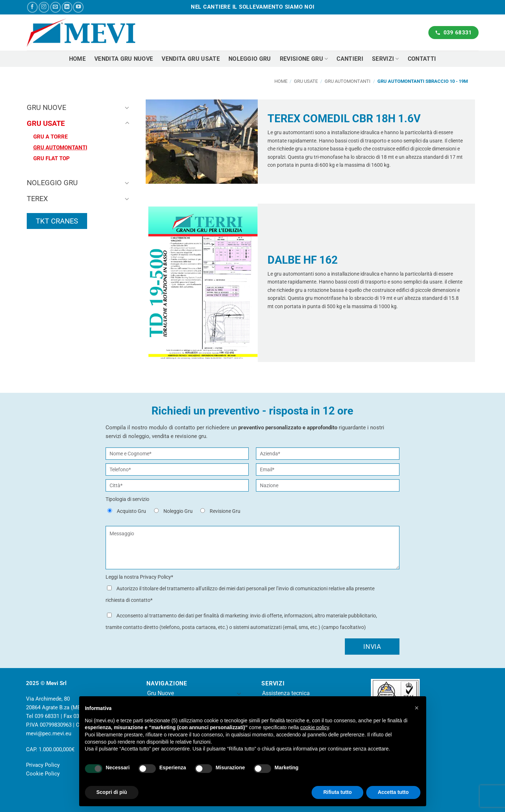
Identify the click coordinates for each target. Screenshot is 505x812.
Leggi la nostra (139, 577)
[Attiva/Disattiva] (127, 107)
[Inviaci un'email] (55, 7)
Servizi (386, 59)
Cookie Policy (43, 774)
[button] (417, 708)
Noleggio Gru (52, 183)
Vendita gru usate (191, 59)
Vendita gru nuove (124, 59)
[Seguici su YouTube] (78, 7)
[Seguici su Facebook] (32, 7)
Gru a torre (50, 137)
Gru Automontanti (348, 81)
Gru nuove (46, 107)
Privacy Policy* (157, 577)
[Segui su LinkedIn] (67, 7)
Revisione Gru (304, 59)
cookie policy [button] (314, 727)
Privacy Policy (43, 765)
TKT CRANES (57, 221)
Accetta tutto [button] (393, 792)
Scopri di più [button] (112, 792)
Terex (37, 199)
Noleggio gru (250, 59)
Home (77, 59)
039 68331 (47, 716)
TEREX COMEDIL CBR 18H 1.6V (344, 118)
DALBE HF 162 (303, 260)
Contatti (422, 59)
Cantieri (350, 59)
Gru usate (306, 81)
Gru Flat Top (52, 158)
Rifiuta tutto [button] (337, 792)
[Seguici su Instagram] (44, 7)
